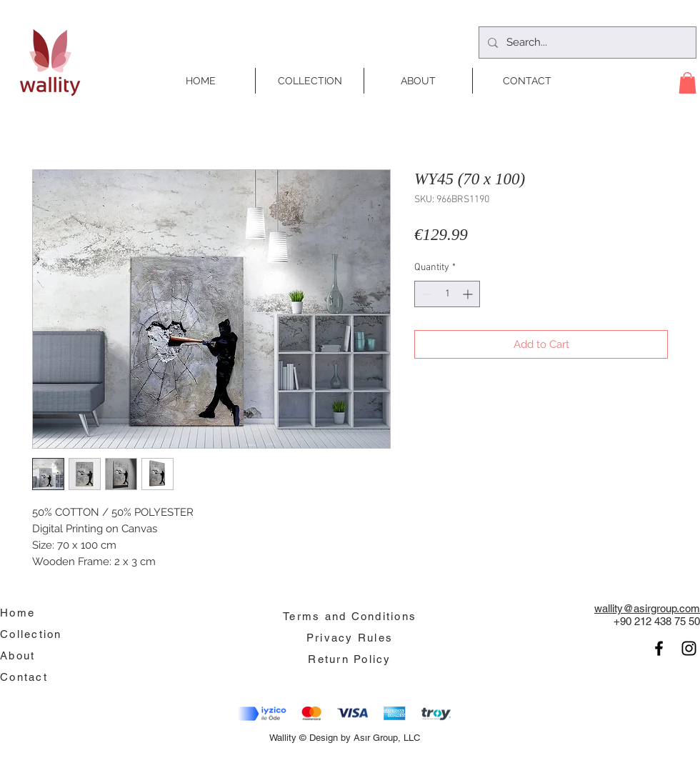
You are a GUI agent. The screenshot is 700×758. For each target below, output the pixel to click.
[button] (687, 83)
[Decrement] (425, 294)
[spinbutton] (447, 294)
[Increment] (469, 294)
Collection (31, 634)
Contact (24, 677)
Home (17, 613)
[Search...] (586, 43)
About (17, 655)
